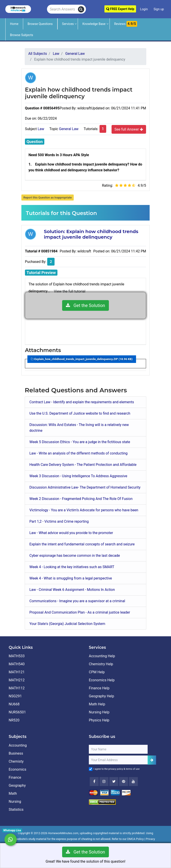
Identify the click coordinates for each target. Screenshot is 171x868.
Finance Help (99, 688)
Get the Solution (85, 305)
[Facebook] (94, 782)
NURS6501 (17, 712)
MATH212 (17, 680)
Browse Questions (40, 24)
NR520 (14, 720)
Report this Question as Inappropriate (48, 198)
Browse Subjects (22, 35)
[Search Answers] (62, 9)
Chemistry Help (101, 664)
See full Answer (129, 129)
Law (41, 129)
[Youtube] (124, 782)
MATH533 (17, 656)
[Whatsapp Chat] (11, 840)
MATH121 (17, 672)
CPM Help (97, 672)
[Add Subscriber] (152, 760)
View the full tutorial (70, 291)
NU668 (14, 704)
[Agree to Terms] (91, 769)
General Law (69, 129)
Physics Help (99, 720)
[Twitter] (114, 782)
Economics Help (102, 680)
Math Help (97, 704)
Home (14, 24)
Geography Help (101, 696)
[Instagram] (104, 782)
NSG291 (15, 696)
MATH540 (17, 664)
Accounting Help (102, 656)
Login (144, 9)
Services (68, 24)
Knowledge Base (94, 24)
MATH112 (17, 688)
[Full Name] (118, 749)
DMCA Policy (136, 839)
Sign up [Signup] (159, 9)
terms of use (133, 769)
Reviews (126, 24)
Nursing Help (99, 712)
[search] (81, 9)
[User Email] (118, 760)
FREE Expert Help (120, 9)
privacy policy (116, 769)
